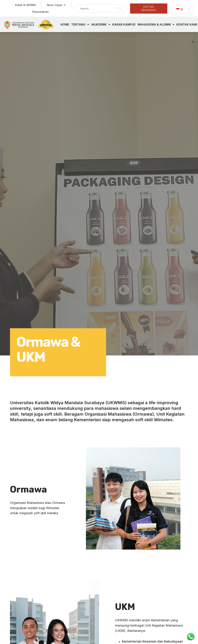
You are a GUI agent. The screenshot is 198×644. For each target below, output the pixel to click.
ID (180, 9)
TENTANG (80, 24)
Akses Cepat (56, 5)
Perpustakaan (40, 12)
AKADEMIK (101, 24)
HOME (65, 24)
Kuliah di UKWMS (26, 5)
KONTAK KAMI (187, 24)
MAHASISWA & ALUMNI (156, 24)
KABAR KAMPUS (124, 24)
